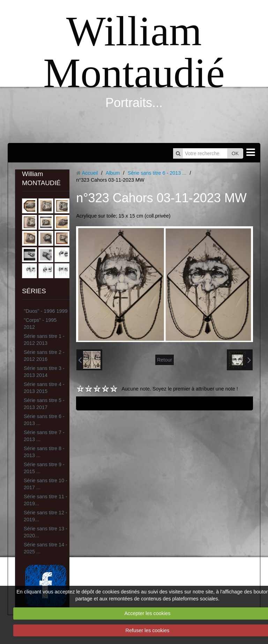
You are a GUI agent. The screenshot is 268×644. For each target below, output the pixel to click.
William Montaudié (134, 52)
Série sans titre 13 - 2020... (46, 532)
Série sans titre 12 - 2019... (46, 516)
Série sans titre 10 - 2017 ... (46, 484)
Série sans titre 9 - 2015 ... (44, 468)
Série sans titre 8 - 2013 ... (44, 452)
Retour (165, 360)
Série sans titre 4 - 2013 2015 (44, 388)
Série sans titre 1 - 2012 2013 (44, 340)
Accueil (90, 173)
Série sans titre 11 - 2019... (46, 500)
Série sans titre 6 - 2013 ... (44, 420)
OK (235, 153)
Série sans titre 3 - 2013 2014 (44, 372)
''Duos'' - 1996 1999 (46, 311)
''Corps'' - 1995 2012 (40, 324)
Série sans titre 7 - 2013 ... (44, 436)
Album (113, 173)
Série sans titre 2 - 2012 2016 (44, 356)
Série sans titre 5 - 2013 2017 (44, 404)
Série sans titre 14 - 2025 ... (46, 548)
